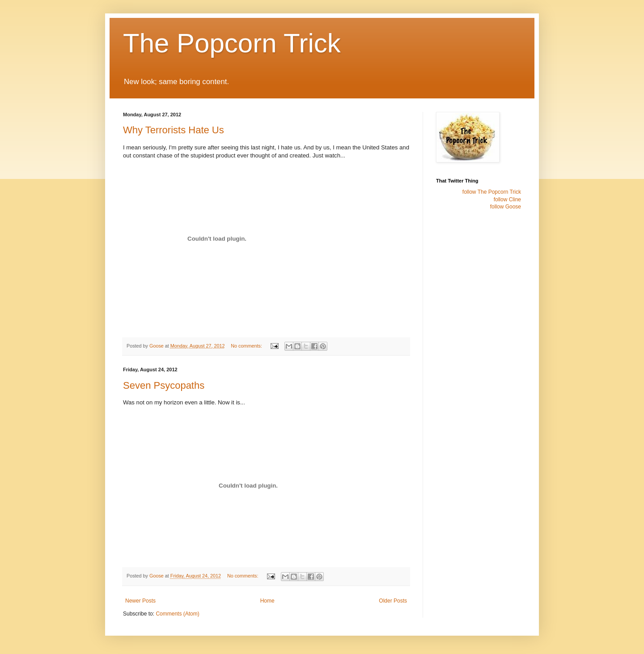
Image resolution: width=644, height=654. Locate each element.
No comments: (247, 346)
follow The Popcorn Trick (492, 192)
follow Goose (506, 207)
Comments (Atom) (177, 614)
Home (267, 601)
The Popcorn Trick (232, 43)
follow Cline (507, 200)
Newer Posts (140, 601)
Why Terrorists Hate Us (174, 130)
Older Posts (393, 601)
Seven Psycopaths (164, 385)
